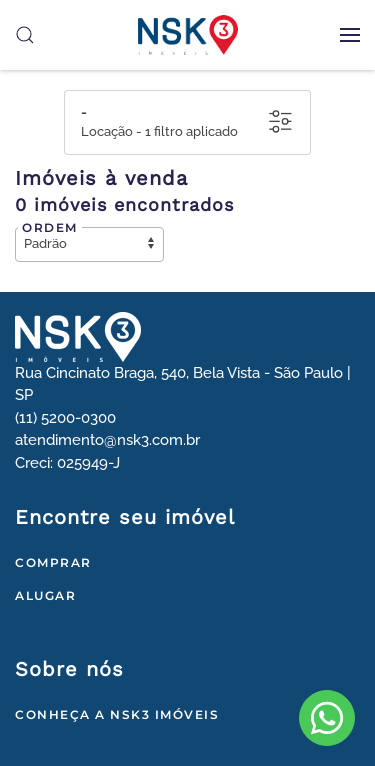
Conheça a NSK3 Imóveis (117, 714)
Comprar (53, 562)
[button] (350, 35)
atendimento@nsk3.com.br (107, 440)
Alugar (45, 595)
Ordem (50, 227)
